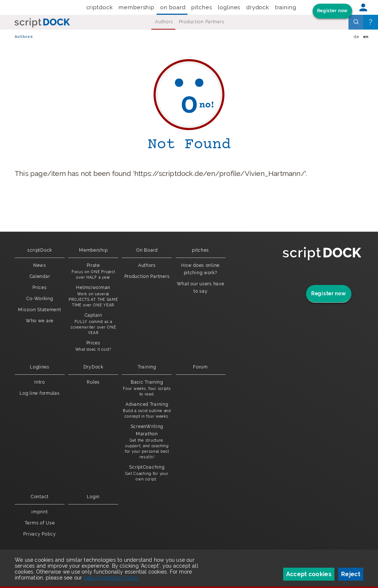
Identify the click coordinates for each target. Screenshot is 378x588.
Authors (164, 22)
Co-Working (39, 299)
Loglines (229, 7)
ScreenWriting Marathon (147, 442)
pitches (202, 7)
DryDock (258, 7)
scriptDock (98, 7)
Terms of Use (40, 523)
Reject (351, 574)
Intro (40, 382)
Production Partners (202, 22)
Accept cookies (309, 574)
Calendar (40, 276)
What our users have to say (201, 288)
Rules (93, 382)
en (366, 37)
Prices (39, 288)
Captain (93, 324)
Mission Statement (39, 310)
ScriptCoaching (147, 473)
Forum (200, 367)
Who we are (40, 321)
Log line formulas (39, 393)
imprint (39, 512)
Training (286, 7)
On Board (173, 7)
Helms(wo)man (93, 296)
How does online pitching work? (200, 269)
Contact (40, 497)
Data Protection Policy (111, 578)
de (356, 37)
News (40, 265)
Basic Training (147, 388)
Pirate (93, 271)
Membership (136, 7)
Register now (332, 11)
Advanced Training (147, 410)
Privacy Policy (39, 534)
